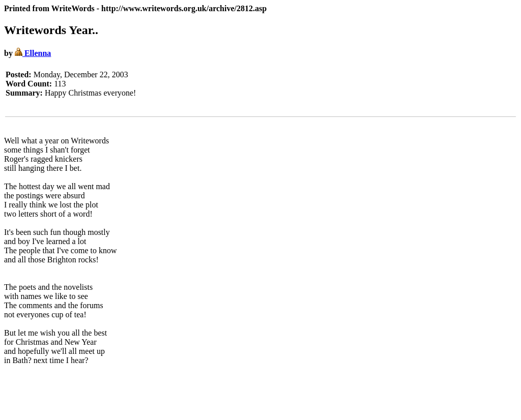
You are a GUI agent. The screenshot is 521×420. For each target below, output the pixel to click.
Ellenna (33, 53)
